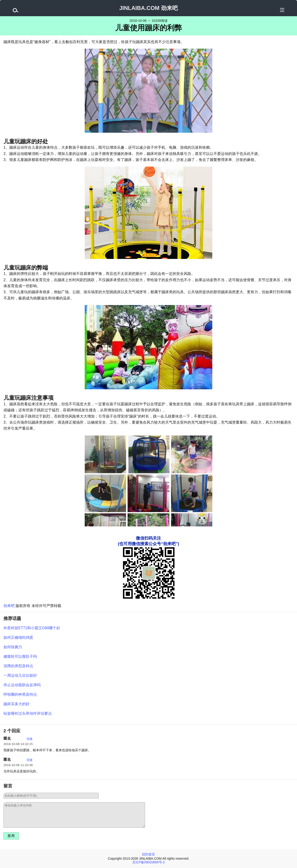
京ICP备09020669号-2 (148, 862)
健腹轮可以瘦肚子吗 (20, 656)
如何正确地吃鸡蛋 (18, 637)
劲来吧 (9, 606)
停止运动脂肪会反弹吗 (22, 685)
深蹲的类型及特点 (18, 666)
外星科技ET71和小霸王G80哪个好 (32, 628)
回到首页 (148, 854)
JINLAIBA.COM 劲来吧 (148, 8)
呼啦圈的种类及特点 (20, 694)
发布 (11, 836)
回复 (30, 739)
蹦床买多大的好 (16, 704)
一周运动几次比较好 (20, 675)
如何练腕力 (13, 647)
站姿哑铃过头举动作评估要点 (28, 713)
